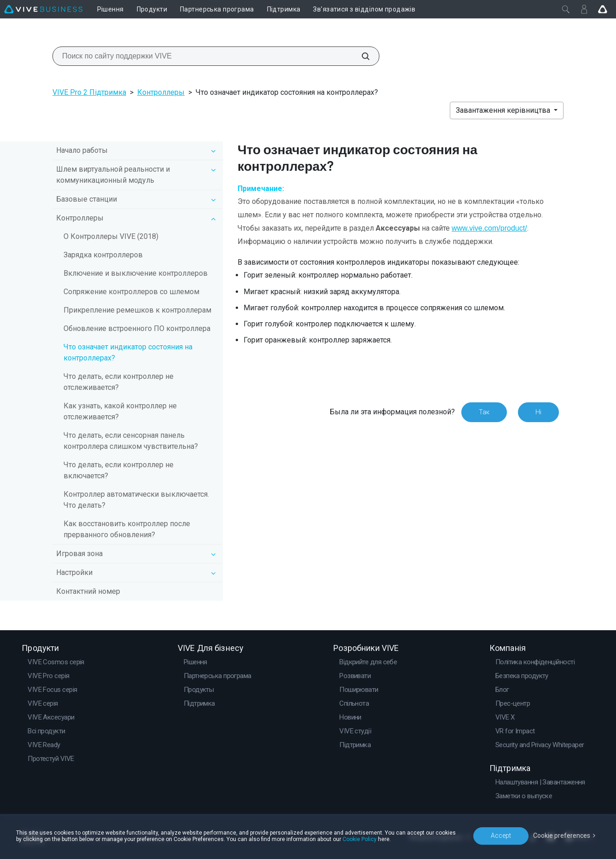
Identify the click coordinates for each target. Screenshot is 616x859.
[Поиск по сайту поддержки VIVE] (360, 56)
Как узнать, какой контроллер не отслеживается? (120, 411)
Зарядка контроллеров (103, 255)
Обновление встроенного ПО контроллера (137, 328)
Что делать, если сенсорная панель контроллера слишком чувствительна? (131, 441)
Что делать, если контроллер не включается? (119, 470)
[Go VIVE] (603, 9)
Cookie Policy (360, 839)
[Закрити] (566, 9)
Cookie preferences (562, 836)
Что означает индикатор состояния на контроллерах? (128, 352)
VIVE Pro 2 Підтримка (89, 92)
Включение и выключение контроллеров (136, 273)
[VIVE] (43, 9)
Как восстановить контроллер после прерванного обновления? (127, 529)
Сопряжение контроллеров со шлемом (131, 292)
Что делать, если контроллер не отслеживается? (119, 382)
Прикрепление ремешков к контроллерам (137, 310)
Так (484, 412)
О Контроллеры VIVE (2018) (111, 236)
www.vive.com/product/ (489, 228)
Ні (538, 412)
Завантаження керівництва (504, 110)
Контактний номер (88, 591)
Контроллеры (161, 92)
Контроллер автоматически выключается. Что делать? (136, 500)
